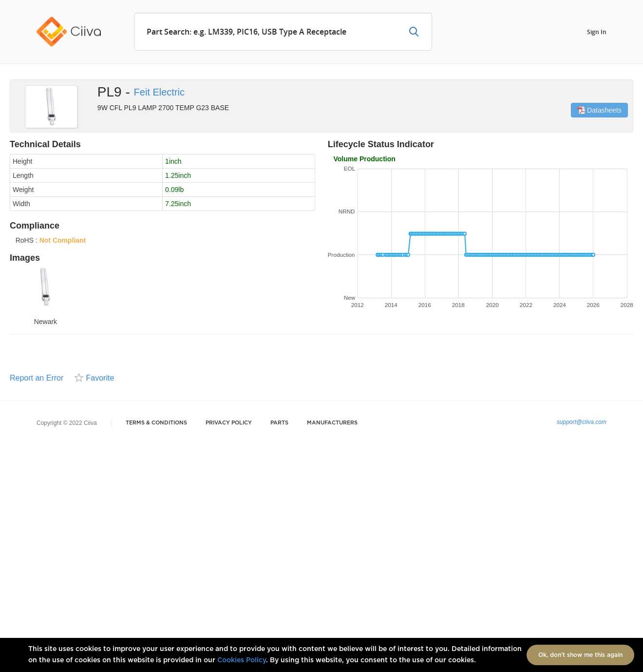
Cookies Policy (242, 660)
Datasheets (599, 110)
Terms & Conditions (156, 423)
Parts (279, 423)
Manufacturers (332, 423)
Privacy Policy (229, 423)
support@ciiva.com (582, 422)
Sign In (597, 31)
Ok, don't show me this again (580, 655)
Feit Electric (159, 92)
